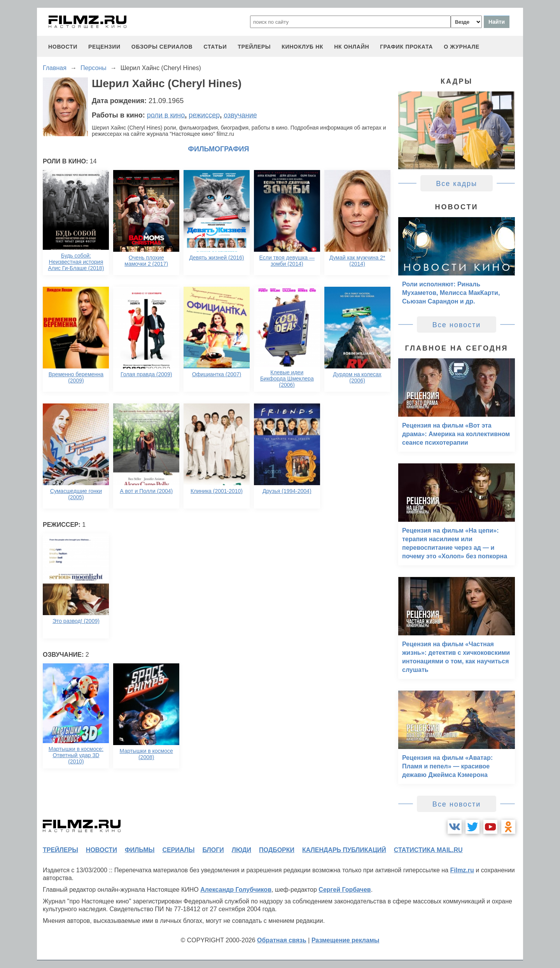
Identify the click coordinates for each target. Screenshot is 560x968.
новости (63, 47)
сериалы (178, 850)
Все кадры (457, 184)
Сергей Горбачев (345, 890)
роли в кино (166, 115)
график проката (406, 47)
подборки (277, 850)
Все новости (457, 325)
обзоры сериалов (162, 47)
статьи (215, 47)
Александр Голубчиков (236, 890)
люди (241, 850)
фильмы (140, 850)
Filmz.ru (462, 870)
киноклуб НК (302, 47)
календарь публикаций (344, 850)
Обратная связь (282, 940)
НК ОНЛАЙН (352, 47)
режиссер (204, 115)
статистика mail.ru (428, 850)
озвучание (240, 115)
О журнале (462, 47)
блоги (213, 850)
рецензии (104, 47)
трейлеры (254, 47)
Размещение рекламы (346, 940)
